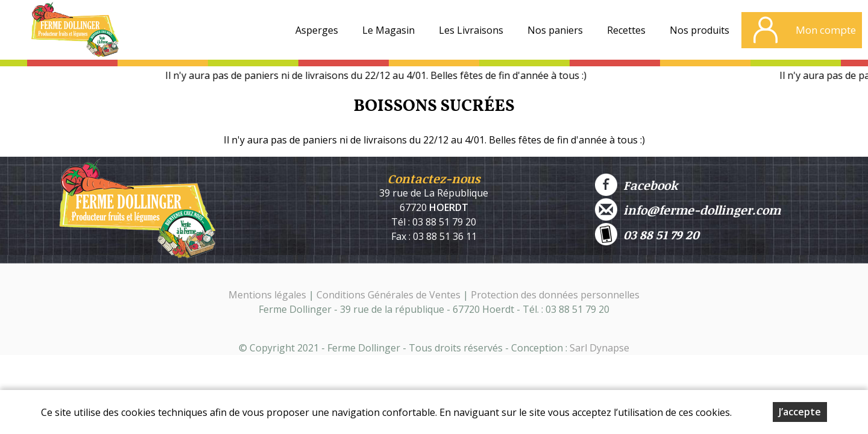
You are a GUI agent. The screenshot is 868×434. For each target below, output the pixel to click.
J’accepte (800, 412)
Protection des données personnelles (555, 295)
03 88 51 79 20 (647, 234)
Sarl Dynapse (599, 348)
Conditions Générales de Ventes (390, 295)
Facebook (636, 185)
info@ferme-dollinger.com (688, 209)
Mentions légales (267, 295)
